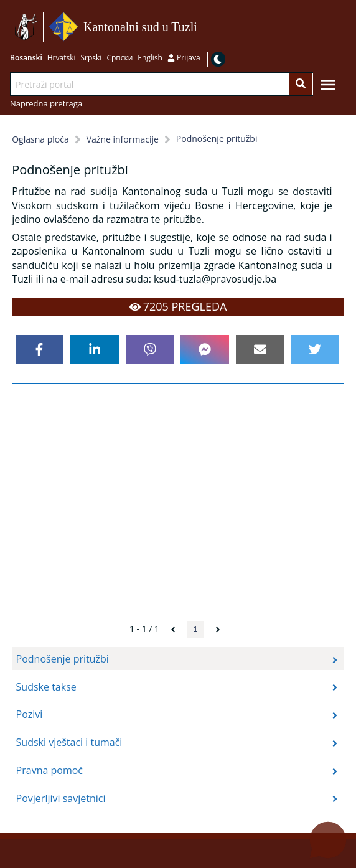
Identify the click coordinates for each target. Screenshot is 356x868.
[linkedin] (95, 349)
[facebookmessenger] (205, 349)
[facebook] (40, 349)
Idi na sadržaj (201, 27)
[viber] (150, 349)
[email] (260, 349)
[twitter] (315, 349)
